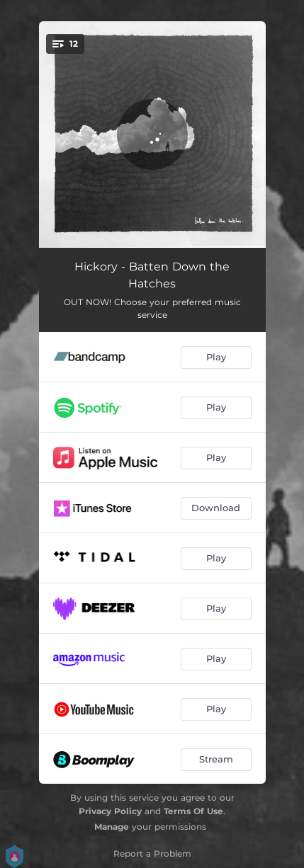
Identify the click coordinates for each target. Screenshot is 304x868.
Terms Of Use (193, 811)
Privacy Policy (110, 811)
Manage (112, 827)
